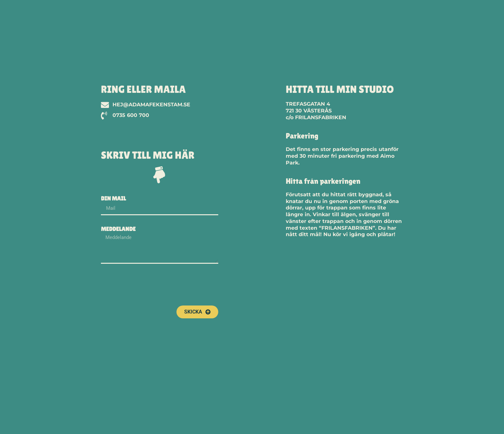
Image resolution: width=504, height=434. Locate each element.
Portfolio (396, 16)
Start (360, 16)
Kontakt (470, 16)
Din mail (113, 199)
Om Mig (434, 16)
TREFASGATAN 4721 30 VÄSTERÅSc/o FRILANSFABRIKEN (316, 111)
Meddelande (118, 229)
